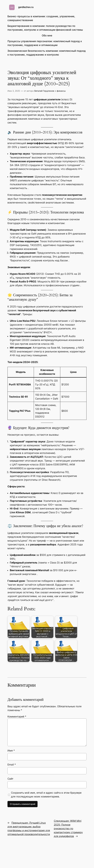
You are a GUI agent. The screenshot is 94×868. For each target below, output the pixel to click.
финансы (61, 91)
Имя (11, 751)
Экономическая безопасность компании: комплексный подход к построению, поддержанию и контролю (47, 53)
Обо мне (47, 36)
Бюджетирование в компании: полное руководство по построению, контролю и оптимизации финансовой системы (45, 28)
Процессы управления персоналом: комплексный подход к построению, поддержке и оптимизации (45, 43)
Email (12, 765)
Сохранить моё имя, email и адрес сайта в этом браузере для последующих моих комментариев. (46, 795)
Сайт (10, 779)
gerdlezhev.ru (26, 7)
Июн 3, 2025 (14, 91)
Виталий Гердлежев (44, 91)
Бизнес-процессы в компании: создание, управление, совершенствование (41, 18)
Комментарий (17, 717)
